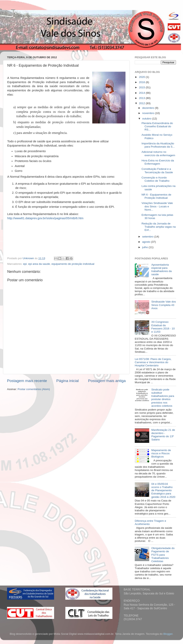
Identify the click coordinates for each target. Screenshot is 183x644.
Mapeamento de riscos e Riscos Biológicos (161, 453)
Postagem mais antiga (107, 381)
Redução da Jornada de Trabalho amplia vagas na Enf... (159, 227)
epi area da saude (39, 264)
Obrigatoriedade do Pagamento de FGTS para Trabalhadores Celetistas (163, 555)
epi (25, 264)
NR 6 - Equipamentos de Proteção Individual (156, 196)
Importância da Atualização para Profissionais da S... (158, 145)
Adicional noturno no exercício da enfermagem (158, 153)
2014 (142, 93)
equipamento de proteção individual (73, 264)
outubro (147, 119)
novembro (149, 113)
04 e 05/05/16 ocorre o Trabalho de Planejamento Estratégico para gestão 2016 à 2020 (163, 490)
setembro (148, 237)
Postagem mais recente (27, 381)
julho (145, 247)
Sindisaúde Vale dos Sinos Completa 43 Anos (163, 305)
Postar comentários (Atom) (34, 389)
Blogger (168, 634)
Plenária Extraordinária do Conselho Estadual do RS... (157, 126)
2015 (142, 87)
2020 (142, 77)
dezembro (149, 108)
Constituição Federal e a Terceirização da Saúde (157, 171)
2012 (142, 103)
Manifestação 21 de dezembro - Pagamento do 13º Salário (163, 435)
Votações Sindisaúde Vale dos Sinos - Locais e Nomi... (157, 206)
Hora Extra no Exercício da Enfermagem (158, 162)
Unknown (29, 258)
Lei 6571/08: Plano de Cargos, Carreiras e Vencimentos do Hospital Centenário (153, 362)
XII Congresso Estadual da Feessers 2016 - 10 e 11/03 (163, 327)
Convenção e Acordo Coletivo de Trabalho (156, 179)
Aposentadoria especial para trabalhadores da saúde (161, 270)
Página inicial (67, 381)
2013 (142, 98)
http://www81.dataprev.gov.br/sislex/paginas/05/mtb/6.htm (45, 218)
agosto (147, 242)
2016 (142, 82)
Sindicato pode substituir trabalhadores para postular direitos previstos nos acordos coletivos (163, 398)
